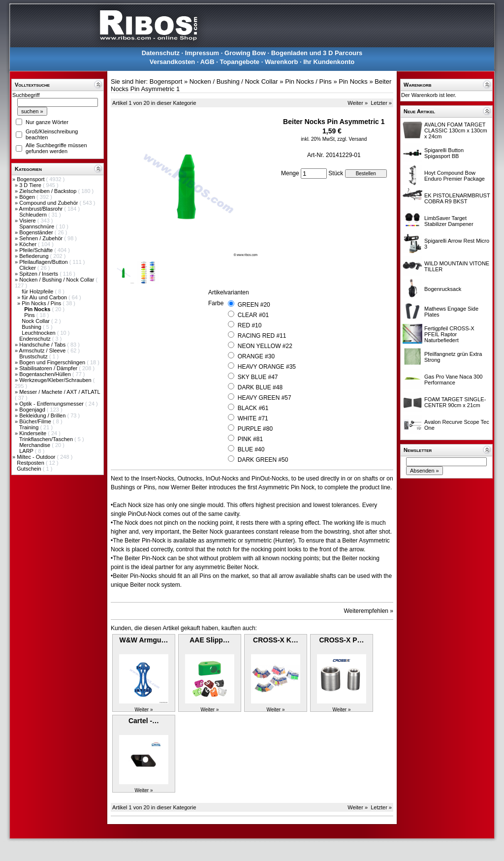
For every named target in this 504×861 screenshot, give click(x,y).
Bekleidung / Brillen (43, 415)
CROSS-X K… (276, 640)
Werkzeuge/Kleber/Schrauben (56, 380)
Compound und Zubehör (49, 203)
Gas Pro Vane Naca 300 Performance (453, 380)
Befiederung (34, 256)
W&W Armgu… (143, 640)
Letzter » (381, 103)
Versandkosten (173, 62)
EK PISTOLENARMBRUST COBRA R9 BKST (457, 198)
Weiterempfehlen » (369, 611)
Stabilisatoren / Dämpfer (49, 368)
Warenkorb (281, 62)
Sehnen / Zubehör (42, 238)
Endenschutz (36, 339)
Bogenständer (37, 232)
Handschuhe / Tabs (43, 345)
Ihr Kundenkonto (329, 62)
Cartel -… (144, 721)
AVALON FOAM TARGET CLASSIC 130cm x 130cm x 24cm (456, 130)
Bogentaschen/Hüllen (46, 374)
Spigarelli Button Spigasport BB (444, 153)
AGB (207, 62)
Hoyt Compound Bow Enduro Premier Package (455, 176)
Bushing (32, 327)
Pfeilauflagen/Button (44, 262)
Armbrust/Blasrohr (42, 209)
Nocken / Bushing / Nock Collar (57, 280)
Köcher (29, 244)
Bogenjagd (33, 410)
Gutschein (30, 469)
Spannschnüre (37, 226)
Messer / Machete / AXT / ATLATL (60, 392)
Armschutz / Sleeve (43, 351)
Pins (30, 315)
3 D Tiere (31, 185)
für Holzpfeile (38, 291)
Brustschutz (34, 356)
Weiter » (358, 103)
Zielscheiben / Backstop (48, 191)
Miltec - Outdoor (37, 457)
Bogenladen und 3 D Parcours (317, 53)
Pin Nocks (353, 81)
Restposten (31, 463)
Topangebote (239, 62)
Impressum (202, 53)
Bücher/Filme (36, 421)
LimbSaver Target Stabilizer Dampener (449, 221)
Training (30, 427)
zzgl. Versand (352, 139)
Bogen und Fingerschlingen (53, 362)
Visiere (28, 221)
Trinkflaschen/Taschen (47, 439)
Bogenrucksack (443, 289)
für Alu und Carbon (45, 297)
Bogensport (31, 179)
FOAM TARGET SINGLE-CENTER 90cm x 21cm (455, 402)
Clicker (28, 268)
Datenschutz (161, 53)
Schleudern (34, 215)
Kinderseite (33, 433)
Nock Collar (36, 321)
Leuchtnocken (39, 333)
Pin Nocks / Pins (42, 303)
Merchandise (35, 445)
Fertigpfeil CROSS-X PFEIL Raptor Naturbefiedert (449, 334)
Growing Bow (245, 53)
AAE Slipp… (210, 640)
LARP (27, 451)
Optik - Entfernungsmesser (52, 404)
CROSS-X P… (341, 640)
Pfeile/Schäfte (37, 250)
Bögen (28, 197)
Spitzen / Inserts (39, 274)
